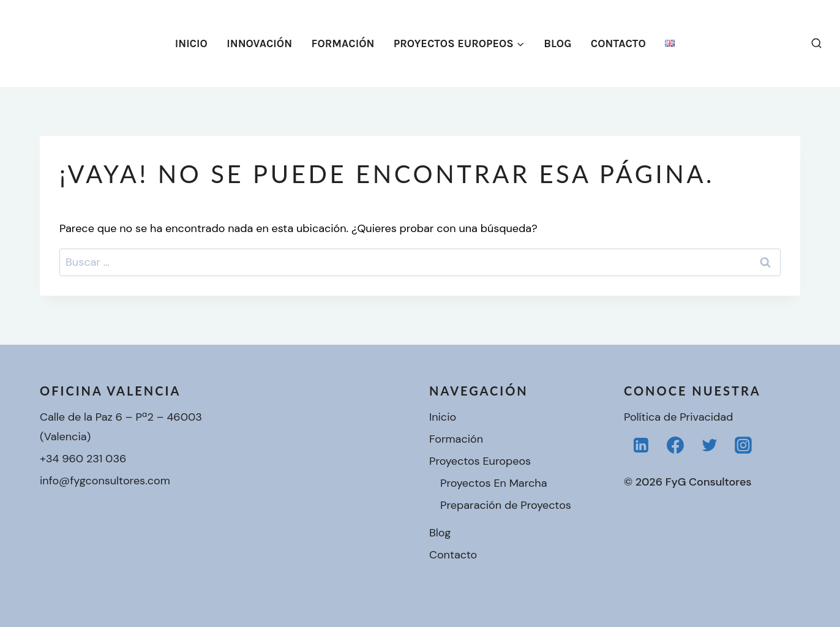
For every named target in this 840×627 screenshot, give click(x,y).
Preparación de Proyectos (506, 505)
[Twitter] (710, 445)
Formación (343, 43)
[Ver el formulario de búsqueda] (816, 43)
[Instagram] (743, 445)
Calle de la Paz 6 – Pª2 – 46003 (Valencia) (121, 427)
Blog (557, 43)
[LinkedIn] (641, 445)
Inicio (191, 43)
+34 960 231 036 (83, 459)
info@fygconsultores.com (105, 481)
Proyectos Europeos (480, 461)
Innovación (259, 43)
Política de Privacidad (678, 417)
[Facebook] (675, 445)
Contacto (618, 43)
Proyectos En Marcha (493, 483)
